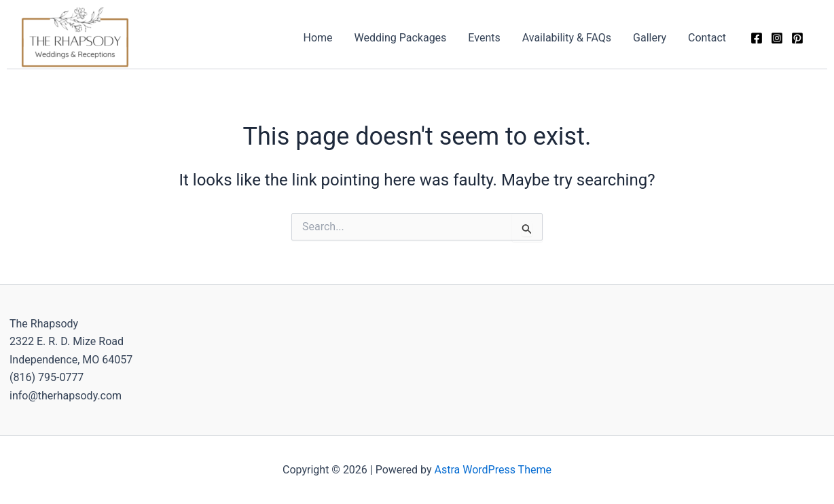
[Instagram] (777, 38)
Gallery (650, 38)
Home (318, 38)
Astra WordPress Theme (493, 470)
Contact (707, 38)
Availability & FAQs (567, 38)
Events (484, 38)
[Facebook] (757, 38)
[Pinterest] (797, 38)
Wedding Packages (401, 38)
